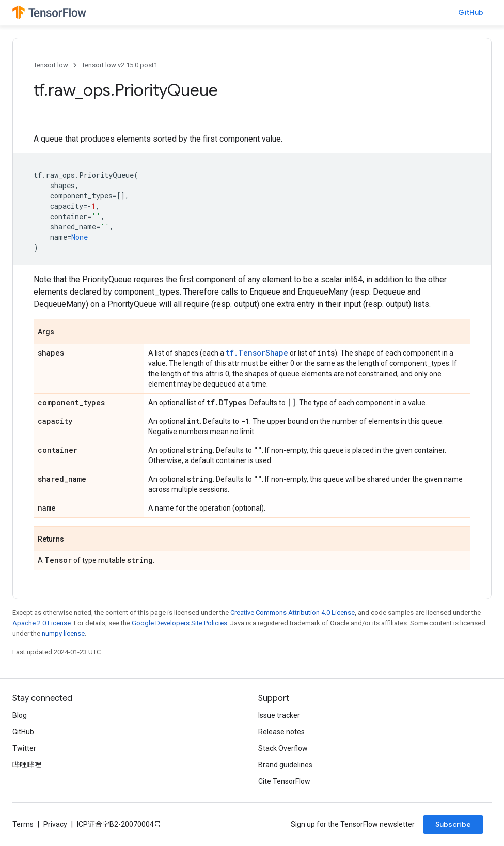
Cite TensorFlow (284, 781)
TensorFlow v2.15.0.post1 (120, 65)
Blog (20, 715)
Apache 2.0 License (42, 623)
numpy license (63, 633)
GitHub (471, 12)
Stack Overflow (283, 748)
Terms (23, 824)
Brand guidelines (285, 765)
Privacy (55, 824)
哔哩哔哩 (27, 765)
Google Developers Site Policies (179, 623)
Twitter (24, 748)
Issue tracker (279, 715)
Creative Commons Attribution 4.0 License (293, 613)
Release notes (281, 732)
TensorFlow (51, 65)
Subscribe (453, 824)
